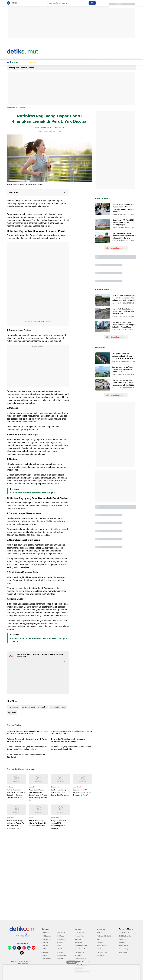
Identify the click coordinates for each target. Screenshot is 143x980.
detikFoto (60, 952)
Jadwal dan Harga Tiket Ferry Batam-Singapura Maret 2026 (123, 369)
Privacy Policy (102, 952)
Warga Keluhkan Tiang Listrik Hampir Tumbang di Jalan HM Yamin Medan (124, 324)
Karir (98, 939)
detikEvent (78, 942)
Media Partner (102, 945)
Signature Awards (81, 945)
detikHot (45, 945)
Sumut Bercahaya (98, 62)
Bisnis (85, 62)
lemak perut (14, 707)
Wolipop (60, 942)
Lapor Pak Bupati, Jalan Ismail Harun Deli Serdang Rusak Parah (123, 311)
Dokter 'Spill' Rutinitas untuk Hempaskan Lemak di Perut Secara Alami (69, 740)
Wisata (69, 62)
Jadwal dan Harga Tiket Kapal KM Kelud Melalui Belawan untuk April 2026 (123, 382)
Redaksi (100, 932)
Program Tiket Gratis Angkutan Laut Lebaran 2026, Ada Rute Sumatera (123, 356)
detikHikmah (61, 955)
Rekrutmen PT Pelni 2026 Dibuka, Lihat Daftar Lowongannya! (123, 222)
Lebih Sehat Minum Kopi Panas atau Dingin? (32, 493)
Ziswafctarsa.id (80, 958)
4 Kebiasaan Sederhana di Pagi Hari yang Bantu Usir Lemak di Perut (71, 732)
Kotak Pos (100, 942)
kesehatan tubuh (58, 707)
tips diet (12, 712)
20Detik (59, 949)
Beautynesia (123, 945)
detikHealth (61, 939)
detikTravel (61, 932)
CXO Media (123, 952)
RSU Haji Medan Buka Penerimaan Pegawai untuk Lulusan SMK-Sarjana (124, 235)
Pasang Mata (79, 936)
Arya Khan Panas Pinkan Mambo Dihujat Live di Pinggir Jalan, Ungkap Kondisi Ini (38, 795)
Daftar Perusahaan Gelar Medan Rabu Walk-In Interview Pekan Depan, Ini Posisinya (124, 208)
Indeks (124, 62)
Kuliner (77, 62)
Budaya (61, 62)
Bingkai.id (78, 955)
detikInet (45, 942)
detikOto (45, 955)
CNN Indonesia (124, 932)
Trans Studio (79, 952)
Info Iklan (100, 949)
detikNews (45, 932)
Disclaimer (101, 955)
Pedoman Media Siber (105, 936)
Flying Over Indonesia (83, 961)
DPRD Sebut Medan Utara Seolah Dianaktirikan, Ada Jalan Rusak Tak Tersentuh (124, 298)
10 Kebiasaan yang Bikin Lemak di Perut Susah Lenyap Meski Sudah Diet (71, 748)
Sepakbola (33, 62)
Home (16, 62)
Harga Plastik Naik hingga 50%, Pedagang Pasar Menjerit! (59, 824)
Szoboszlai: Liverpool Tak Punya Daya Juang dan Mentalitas (60, 792)
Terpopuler (14, 67)
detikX (59, 945)
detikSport (45, 949)
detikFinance (46, 939)
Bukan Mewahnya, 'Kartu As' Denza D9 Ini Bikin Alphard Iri (38, 823)
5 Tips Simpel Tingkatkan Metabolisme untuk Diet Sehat (26, 756)
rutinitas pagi (29, 707)
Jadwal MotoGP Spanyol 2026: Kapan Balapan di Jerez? (82, 792)
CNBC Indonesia (125, 936)
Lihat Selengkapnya (115, 248)
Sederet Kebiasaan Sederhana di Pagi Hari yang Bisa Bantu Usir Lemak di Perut (27, 732)
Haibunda (122, 939)
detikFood (60, 936)
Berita (23, 62)
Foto (110, 62)
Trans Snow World (81, 949)
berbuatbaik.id (80, 932)
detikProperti (46, 958)
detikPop (60, 958)
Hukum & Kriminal (48, 62)
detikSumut (12, 107)
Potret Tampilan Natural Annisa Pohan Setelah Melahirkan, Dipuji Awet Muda (16, 793)
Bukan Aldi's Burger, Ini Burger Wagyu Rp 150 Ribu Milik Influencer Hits (16, 824)
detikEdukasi (46, 936)
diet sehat (43, 707)
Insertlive (122, 942)
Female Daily (123, 949)
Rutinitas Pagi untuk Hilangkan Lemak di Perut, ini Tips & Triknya (39, 640)
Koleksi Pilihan (27, 67)
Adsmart (78, 939)
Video (116, 62)
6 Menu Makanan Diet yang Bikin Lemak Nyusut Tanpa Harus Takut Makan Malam (27, 748)
